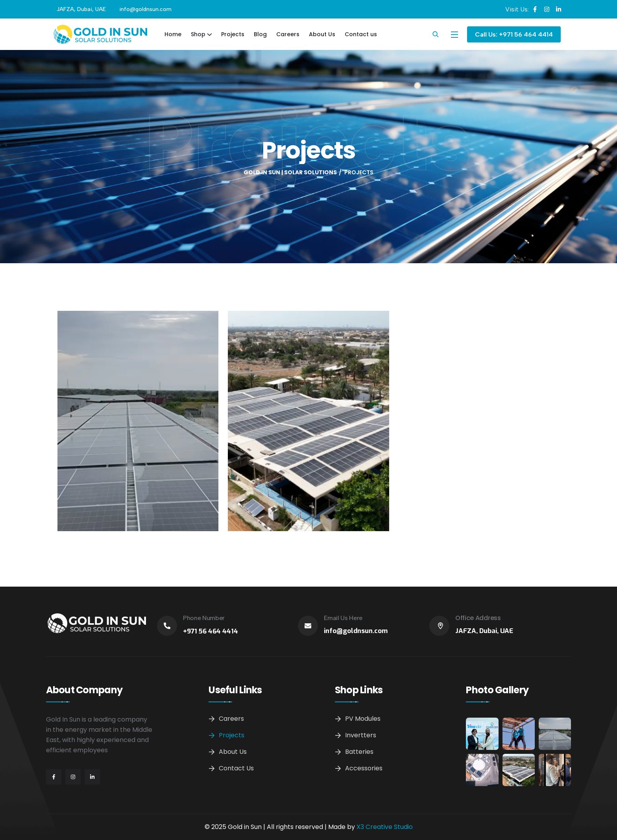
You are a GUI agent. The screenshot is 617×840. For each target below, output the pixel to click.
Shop (198, 34)
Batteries (359, 752)
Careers (288, 34)
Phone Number (204, 618)
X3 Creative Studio (385, 827)
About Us (322, 34)
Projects (233, 34)
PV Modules (363, 719)
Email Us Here (343, 618)
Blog (260, 34)
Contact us (361, 34)
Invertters (361, 735)
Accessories (364, 768)
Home (173, 34)
